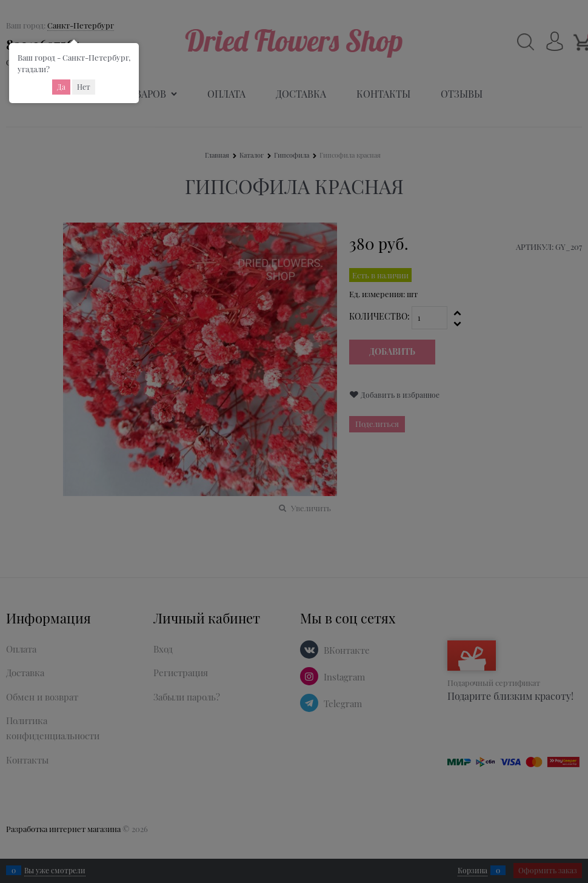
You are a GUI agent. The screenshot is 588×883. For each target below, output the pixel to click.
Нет (84, 87)
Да (61, 87)
